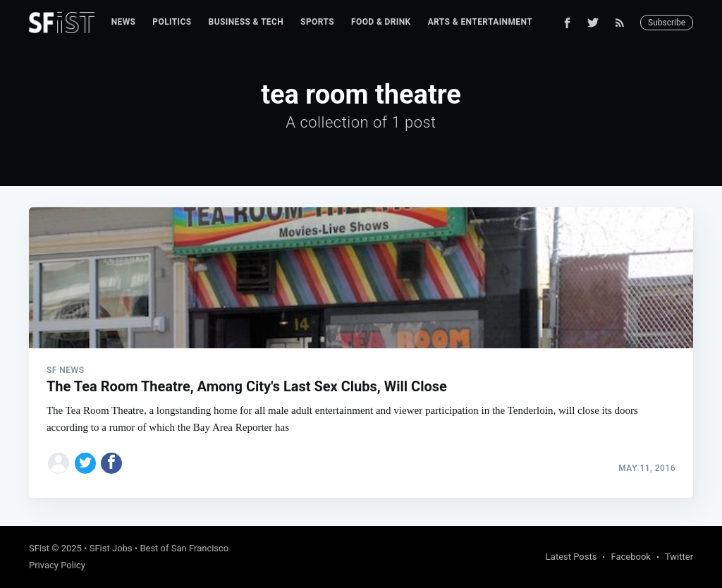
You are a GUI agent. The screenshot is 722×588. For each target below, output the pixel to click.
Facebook (630, 557)
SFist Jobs (111, 548)
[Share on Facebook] (111, 463)
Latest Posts (571, 557)
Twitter (679, 557)
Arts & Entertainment (480, 22)
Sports (317, 22)
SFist (39, 548)
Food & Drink (381, 22)
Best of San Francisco (184, 548)
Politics (172, 22)
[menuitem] (124, 22)
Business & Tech (246, 22)
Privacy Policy (57, 565)
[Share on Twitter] (85, 463)
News (124, 22)
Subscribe (667, 23)
